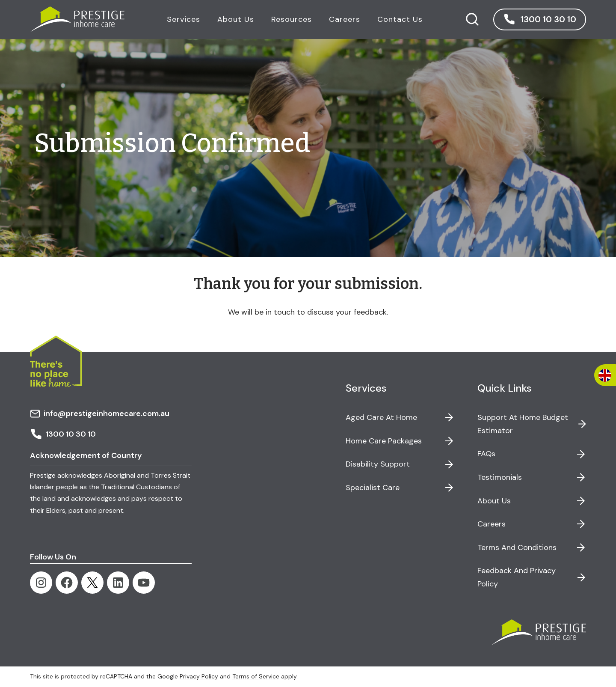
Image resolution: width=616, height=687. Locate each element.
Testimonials (500, 477)
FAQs (486, 454)
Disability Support (378, 464)
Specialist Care (373, 488)
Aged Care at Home (381, 417)
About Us (494, 501)
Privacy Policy (199, 676)
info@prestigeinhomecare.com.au (100, 414)
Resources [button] (291, 19)
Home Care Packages (384, 441)
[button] (539, 19)
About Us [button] (235, 19)
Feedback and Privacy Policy (517, 577)
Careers (492, 524)
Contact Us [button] (400, 19)
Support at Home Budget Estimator (523, 424)
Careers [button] (344, 19)
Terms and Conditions (517, 547)
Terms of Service (256, 676)
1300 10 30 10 (63, 434)
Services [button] (183, 19)
